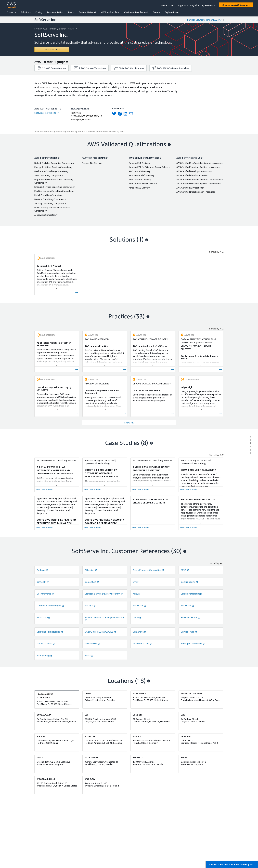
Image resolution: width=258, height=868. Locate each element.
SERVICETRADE (46, 644)
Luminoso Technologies (50, 605)
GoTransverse (45, 594)
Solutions (26, 12)
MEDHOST (139, 605)
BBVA (185, 570)
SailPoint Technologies (50, 632)
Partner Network (88, 12)
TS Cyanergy (45, 655)
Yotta (89, 655)
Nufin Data (43, 617)
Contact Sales (168, 5)
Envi (136, 582)
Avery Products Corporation (148, 570)
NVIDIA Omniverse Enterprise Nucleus (105, 618)
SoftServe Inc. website (46, 113)
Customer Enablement (136, 12)
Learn (71, 12)
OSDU (137, 617)
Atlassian (91, 570)
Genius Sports (189, 582)
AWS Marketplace (110, 12)
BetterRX (43, 582)
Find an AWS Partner (45, 29)
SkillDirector (92, 644)
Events (156, 12)
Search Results (67, 29)
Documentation (55, 12)
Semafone (139, 632)
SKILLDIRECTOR (142, 644)
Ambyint (42, 570)
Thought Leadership (193, 644)
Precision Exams (190, 617)
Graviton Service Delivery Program (104, 594)
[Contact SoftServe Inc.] (52, 50)
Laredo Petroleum (192, 594)
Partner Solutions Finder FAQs (204, 20)
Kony (137, 594)
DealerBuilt (92, 582)
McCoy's (90, 605)
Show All (129, 423)
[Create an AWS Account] (236, 5)
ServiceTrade (189, 632)
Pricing (39, 12)
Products (11, 12)
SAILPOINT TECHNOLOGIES (100, 632)
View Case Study (44, 489)
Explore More (172, 12)
